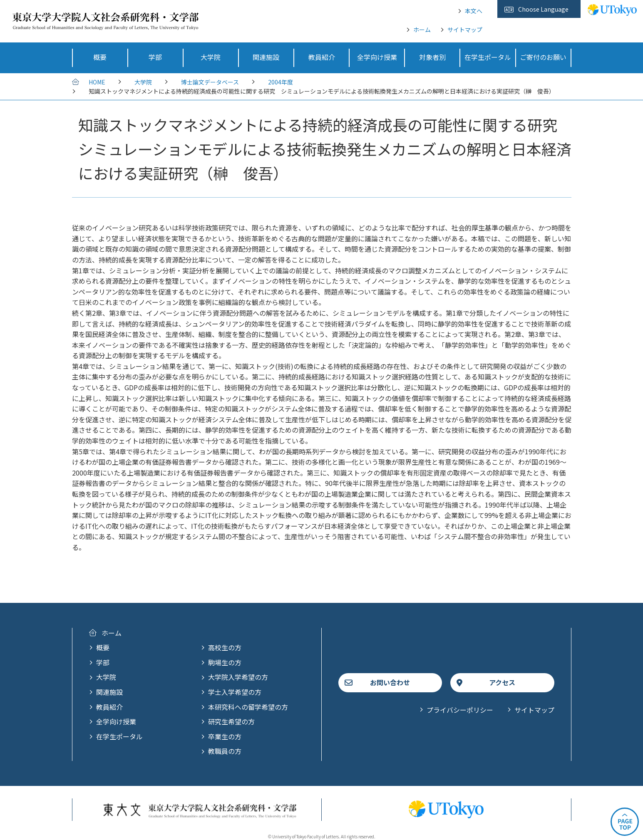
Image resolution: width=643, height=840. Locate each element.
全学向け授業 (116, 721)
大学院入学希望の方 (238, 677)
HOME (97, 82)
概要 (103, 647)
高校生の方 (225, 647)
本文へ (474, 11)
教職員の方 (225, 751)
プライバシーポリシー (460, 710)
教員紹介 (109, 707)
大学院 (143, 82)
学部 (103, 662)
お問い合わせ (390, 682)
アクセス (502, 682)
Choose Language (543, 9)
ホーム (422, 30)
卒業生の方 (225, 736)
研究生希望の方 (231, 721)
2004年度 (281, 82)
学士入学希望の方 (235, 692)
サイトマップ (465, 30)
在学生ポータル (119, 736)
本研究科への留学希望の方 (248, 707)
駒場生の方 (225, 662)
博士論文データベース (210, 82)
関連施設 (109, 692)
